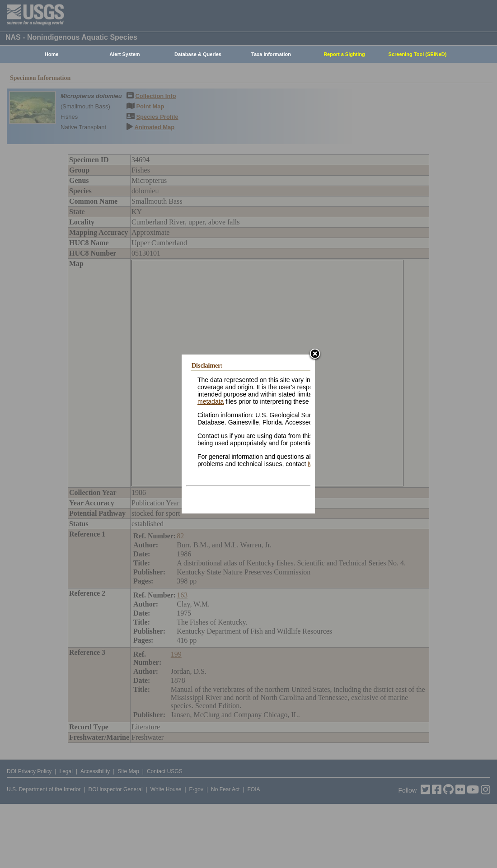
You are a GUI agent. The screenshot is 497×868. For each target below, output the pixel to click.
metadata (211, 401)
